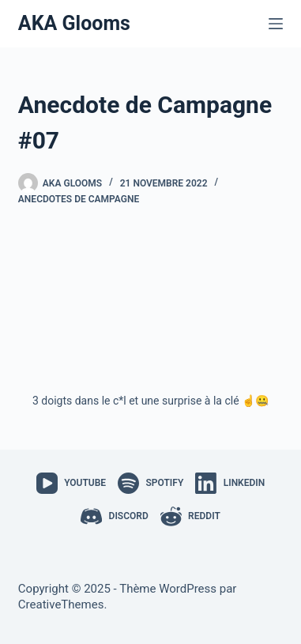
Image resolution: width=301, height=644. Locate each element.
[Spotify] (150, 483)
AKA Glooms (74, 23)
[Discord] (115, 516)
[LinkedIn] (230, 483)
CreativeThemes (61, 604)
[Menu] (276, 24)
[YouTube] (71, 483)
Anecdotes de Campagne (79, 199)
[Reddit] (190, 516)
